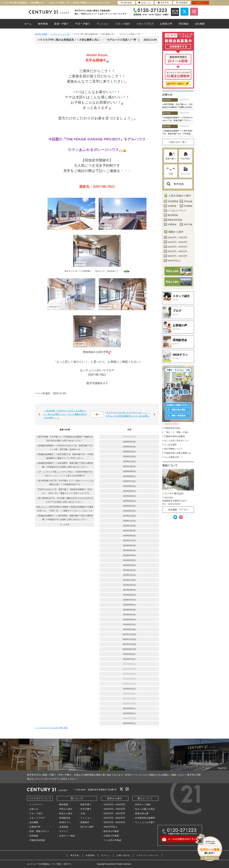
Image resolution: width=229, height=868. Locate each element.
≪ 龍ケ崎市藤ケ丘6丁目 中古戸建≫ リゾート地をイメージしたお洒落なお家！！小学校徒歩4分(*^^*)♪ (65, 483)
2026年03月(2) (129, 442)
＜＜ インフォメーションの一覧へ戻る (51, 728)
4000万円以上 (111, 827)
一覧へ (97, 414)
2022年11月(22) (129, 639)
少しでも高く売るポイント (177, 441)
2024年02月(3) (129, 565)
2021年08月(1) (129, 713)
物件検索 (175, 184)
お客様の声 (35, 827)
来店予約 (75, 855)
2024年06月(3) (129, 545)
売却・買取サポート (39, 831)
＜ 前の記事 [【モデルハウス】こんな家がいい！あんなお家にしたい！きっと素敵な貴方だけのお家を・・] (65, 414)
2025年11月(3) (129, 461)
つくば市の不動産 (112, 840)
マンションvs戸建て (145, 822)
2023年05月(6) (129, 610)
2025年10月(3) (129, 466)
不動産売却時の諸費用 (174, 436)
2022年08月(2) (129, 654)
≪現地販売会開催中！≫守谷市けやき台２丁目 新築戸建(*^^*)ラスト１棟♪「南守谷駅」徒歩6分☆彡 (65, 447)
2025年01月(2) (129, 511)
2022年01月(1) (129, 689)
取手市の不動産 (111, 831)
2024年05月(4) (129, 550)
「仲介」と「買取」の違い (177, 432)
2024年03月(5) (129, 560)
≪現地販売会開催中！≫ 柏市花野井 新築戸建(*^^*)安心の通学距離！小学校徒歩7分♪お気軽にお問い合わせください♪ (65, 465)
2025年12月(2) (129, 457)
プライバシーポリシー (148, 855)
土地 (171, 171)
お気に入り (145, 3)
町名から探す (66, 813)
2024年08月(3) (129, 536)
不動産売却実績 (171, 424)
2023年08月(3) (129, 595)
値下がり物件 (87, 827)
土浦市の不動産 (111, 836)
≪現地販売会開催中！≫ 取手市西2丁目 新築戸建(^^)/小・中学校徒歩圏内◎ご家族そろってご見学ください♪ (65, 456)
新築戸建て (171, 156)
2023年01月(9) (129, 629)
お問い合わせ (123, 855)
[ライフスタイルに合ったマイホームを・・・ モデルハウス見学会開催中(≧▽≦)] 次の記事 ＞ (128, 414)
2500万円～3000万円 (114, 818)
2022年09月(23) (129, 649)
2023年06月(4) (129, 605)
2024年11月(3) (129, 521)
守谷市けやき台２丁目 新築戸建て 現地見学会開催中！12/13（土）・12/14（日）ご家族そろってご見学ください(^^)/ (65, 491)
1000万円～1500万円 (114, 804)
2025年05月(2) (129, 491)
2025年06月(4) (129, 486)
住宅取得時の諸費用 (145, 818)
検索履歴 (182, 3)
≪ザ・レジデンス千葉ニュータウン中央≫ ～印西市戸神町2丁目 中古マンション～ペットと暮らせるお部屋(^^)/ (66, 474)
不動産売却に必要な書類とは (178, 453)
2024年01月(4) (129, 570)
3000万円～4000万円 (114, 822)
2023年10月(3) (129, 585)
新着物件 (85, 822)
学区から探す (66, 809)
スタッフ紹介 (36, 813)
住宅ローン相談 (67, 836)
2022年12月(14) (129, 634)
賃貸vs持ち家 (142, 813)
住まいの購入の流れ (145, 809)
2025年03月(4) (129, 501)
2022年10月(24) (129, 644)
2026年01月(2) (129, 452)
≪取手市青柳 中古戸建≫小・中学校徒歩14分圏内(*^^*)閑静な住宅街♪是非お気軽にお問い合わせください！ (65, 439)
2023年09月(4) (129, 590)
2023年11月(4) (129, 580)
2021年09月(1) (129, 708)
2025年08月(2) (129, 476)
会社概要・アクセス (178, 510)
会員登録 (64, 827)
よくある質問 (170, 445)
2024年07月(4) (129, 541)
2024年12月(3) (129, 516)
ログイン (64, 831)
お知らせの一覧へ (178, 142)
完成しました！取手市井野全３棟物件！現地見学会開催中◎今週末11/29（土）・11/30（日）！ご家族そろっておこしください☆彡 (65, 509)
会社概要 (34, 822)
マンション (186, 171)
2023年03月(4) (129, 620)
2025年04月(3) (129, 496)
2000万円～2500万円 (114, 813)
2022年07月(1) (129, 659)
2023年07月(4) (129, 600)
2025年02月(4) (129, 506)
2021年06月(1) (129, 723)
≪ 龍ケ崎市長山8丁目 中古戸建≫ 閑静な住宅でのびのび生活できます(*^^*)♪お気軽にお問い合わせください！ (65, 500)
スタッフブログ (37, 818)
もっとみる (65, 524)
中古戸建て (186, 156)
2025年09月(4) (129, 471)
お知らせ (34, 809)
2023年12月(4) (129, 575)
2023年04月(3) (129, 615)
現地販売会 (65, 818)
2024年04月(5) (129, 555)
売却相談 (34, 836)
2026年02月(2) (129, 447)
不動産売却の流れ (172, 428)
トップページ (36, 804)
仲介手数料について (173, 449)
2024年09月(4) (129, 531)
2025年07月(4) (129, 481)
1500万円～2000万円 (114, 809)
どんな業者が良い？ (173, 457)
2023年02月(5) (129, 625)
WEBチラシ (65, 822)
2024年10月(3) (129, 526)
